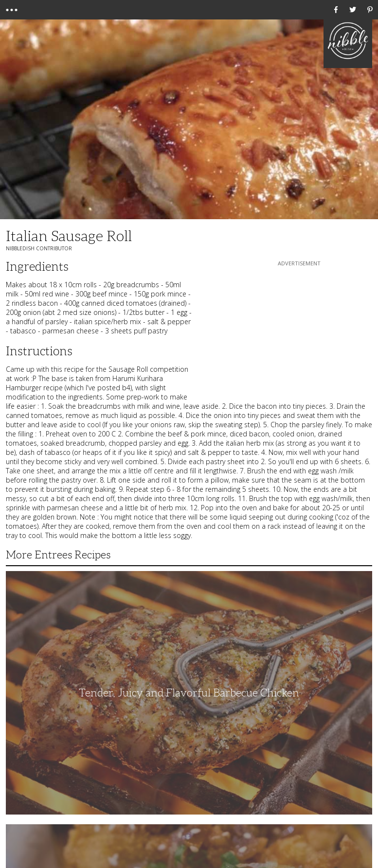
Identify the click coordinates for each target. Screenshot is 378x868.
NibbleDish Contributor (39, 248)
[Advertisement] (299, 329)
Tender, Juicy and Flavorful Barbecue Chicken (189, 693)
